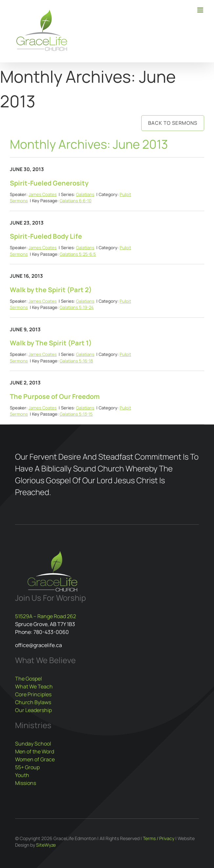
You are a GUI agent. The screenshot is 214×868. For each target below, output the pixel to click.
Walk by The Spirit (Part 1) (51, 343)
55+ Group (27, 767)
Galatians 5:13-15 (76, 414)
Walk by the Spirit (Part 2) (51, 290)
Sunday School (33, 744)
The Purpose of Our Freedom (55, 396)
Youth (22, 775)
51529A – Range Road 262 (46, 616)
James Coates (43, 194)
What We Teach (34, 686)
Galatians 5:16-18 (76, 361)
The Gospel (29, 679)
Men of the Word (35, 751)
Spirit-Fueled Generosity (49, 183)
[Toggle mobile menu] (201, 10)
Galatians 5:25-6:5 (78, 254)
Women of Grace (35, 759)
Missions (26, 783)
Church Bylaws (33, 702)
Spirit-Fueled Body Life (46, 236)
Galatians (85, 194)
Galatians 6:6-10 (76, 201)
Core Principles (33, 694)
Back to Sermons (173, 123)
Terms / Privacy (159, 838)
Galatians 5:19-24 (77, 307)
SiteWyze (46, 845)
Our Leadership (33, 710)
